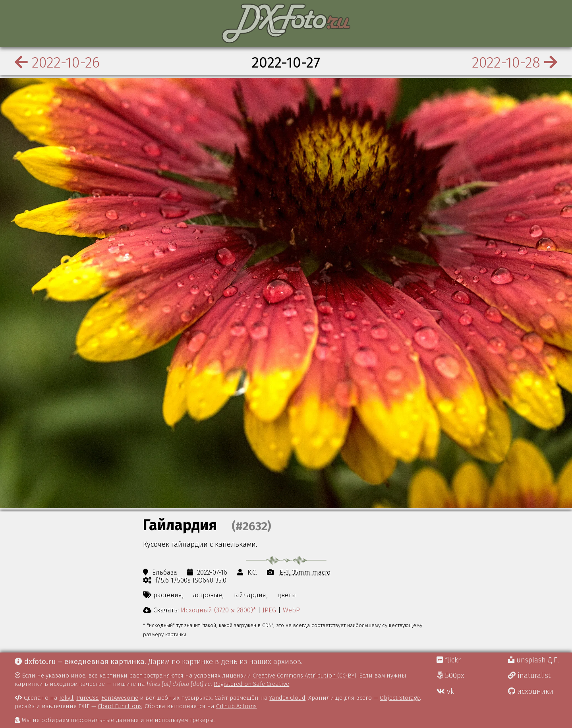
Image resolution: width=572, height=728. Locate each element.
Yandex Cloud (287, 698)
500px (450, 676)
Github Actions (236, 706)
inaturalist (529, 676)
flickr (449, 660)
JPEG (269, 610)
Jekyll (66, 698)
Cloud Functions (120, 706)
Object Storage (400, 698)
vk (445, 691)
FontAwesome (120, 698)
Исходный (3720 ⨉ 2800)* (218, 610)
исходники (531, 691)
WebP (291, 610)
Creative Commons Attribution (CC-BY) (304, 676)
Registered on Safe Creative (251, 684)
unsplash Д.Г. (533, 660)
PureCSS (87, 698)
